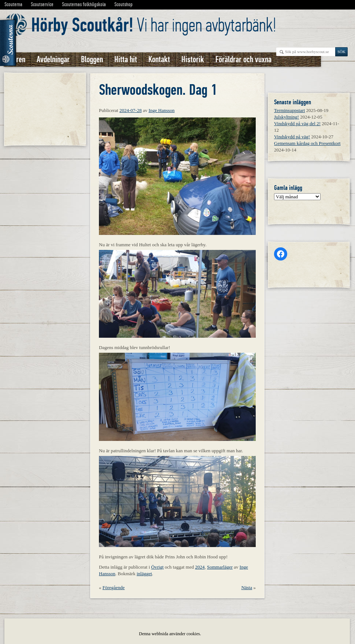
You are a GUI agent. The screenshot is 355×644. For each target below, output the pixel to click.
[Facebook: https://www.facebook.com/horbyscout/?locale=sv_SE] (281, 254)
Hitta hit (126, 59)
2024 (200, 567)
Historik (193, 59)
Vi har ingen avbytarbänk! (154, 25)
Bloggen (92, 59)
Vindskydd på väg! (292, 137)
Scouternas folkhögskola (84, 4)
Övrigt (158, 567)
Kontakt (159, 59)
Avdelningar (53, 59)
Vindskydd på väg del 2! (297, 123)
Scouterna (13, 4)
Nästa (247, 587)
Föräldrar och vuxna (243, 59)
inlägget (144, 574)
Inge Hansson (161, 110)
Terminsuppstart (289, 110)
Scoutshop (123, 4)
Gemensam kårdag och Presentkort (307, 143)
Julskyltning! (286, 117)
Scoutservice (42, 4)
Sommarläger (220, 567)
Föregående (114, 587)
